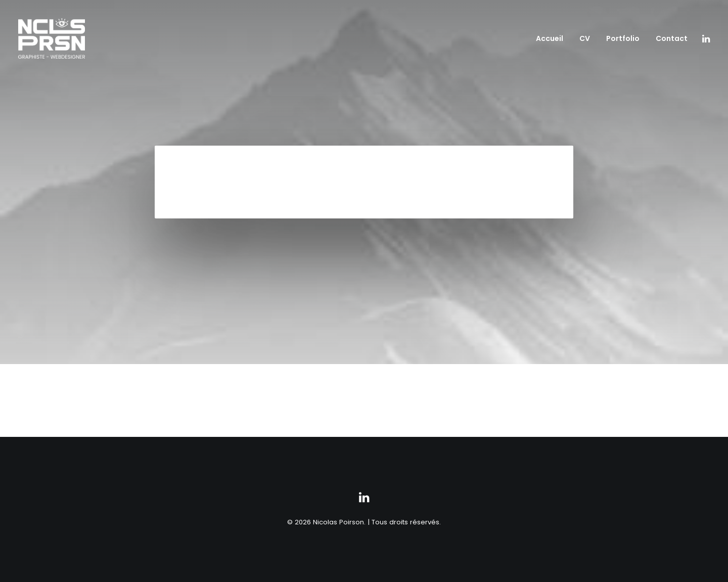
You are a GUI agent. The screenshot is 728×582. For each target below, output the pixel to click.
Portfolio (623, 38)
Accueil (550, 38)
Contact (672, 38)
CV (585, 38)
